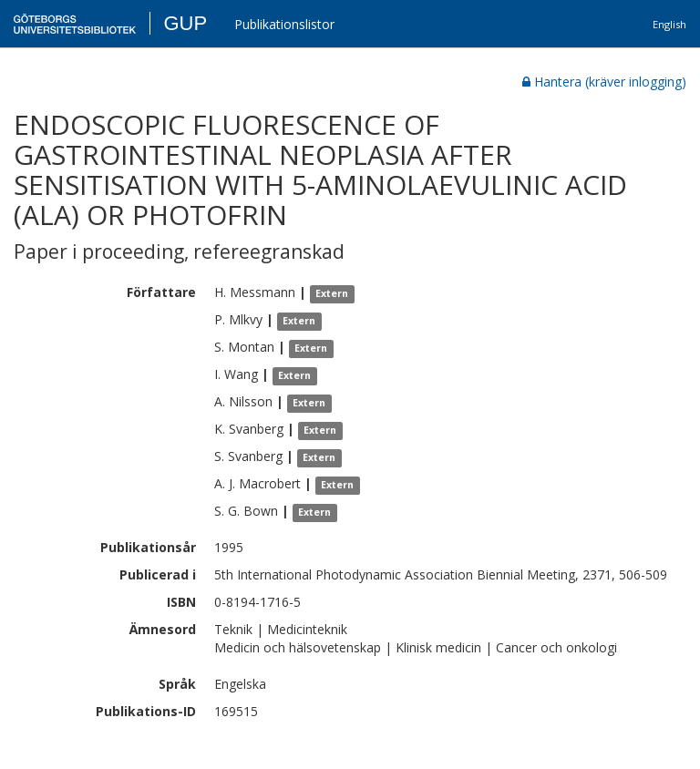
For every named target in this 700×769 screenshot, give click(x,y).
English (669, 24)
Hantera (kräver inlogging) (604, 82)
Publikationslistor (284, 24)
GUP (185, 23)
